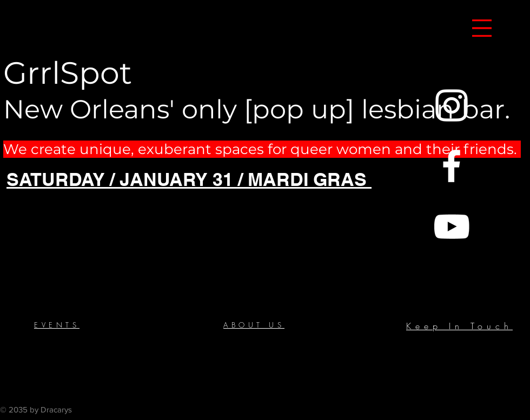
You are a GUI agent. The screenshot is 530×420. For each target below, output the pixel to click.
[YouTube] (452, 226)
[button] (482, 28)
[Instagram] (452, 105)
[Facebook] (452, 166)
